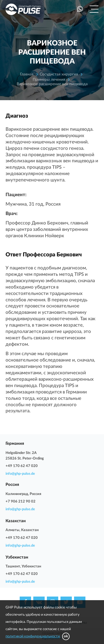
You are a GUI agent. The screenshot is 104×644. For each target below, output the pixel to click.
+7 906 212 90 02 (21, 502)
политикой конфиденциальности (33, 636)
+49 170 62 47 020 (22, 466)
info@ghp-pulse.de (20, 474)
